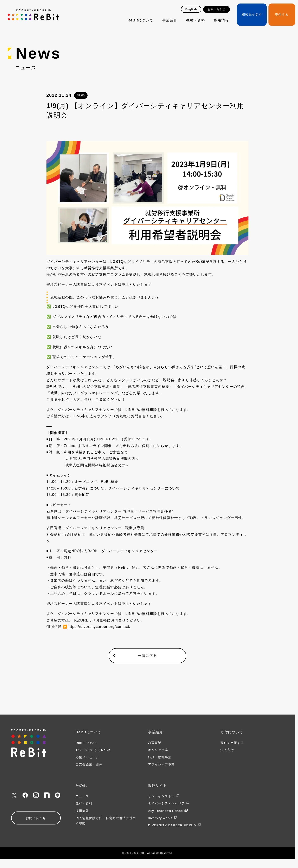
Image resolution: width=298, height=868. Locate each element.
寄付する (282, 15)
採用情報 (221, 20)
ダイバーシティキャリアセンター (75, 262)
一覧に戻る (147, 656)
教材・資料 (195, 20)
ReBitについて (140, 20)
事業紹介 (170, 20)
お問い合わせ (217, 9)
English (191, 9)
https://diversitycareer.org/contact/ (99, 627)
